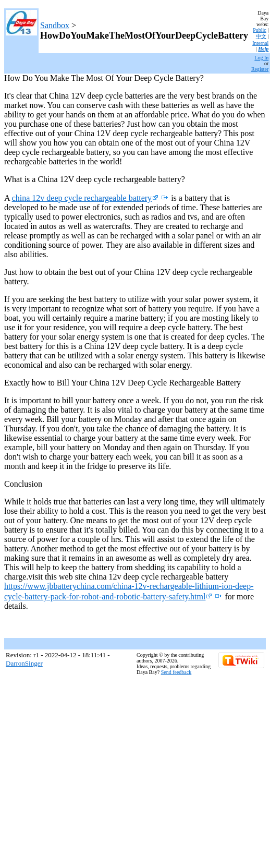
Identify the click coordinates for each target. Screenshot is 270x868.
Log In (261, 58)
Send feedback (176, 672)
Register (260, 69)
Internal (260, 43)
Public (260, 30)
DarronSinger (24, 663)
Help (263, 49)
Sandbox (55, 25)
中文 (261, 36)
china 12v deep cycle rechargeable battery (85, 198)
